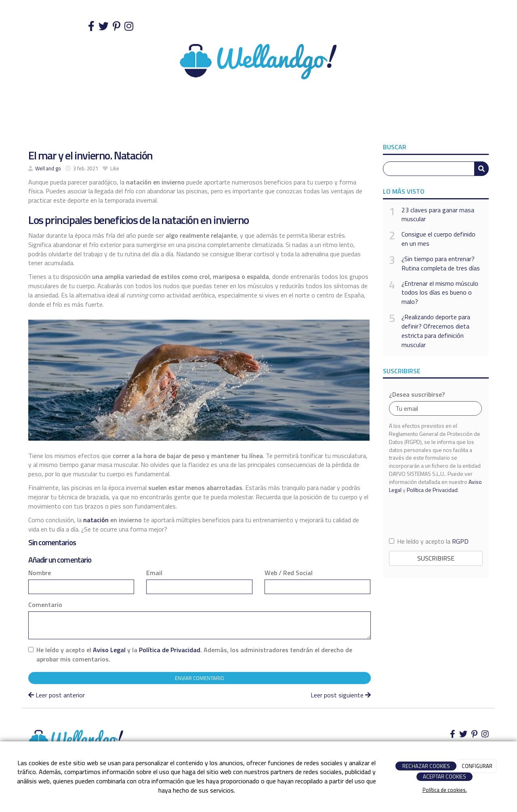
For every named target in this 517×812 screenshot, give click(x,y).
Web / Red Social (289, 573)
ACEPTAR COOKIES (444, 776)
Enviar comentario (200, 678)
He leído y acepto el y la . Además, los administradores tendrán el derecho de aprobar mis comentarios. (194, 655)
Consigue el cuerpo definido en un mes (438, 239)
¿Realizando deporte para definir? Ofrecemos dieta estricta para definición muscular (436, 331)
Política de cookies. (445, 790)
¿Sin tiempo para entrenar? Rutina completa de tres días (441, 264)
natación (96, 520)
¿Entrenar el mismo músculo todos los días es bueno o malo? (440, 293)
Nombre (40, 573)
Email (154, 573)
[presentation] (436, 515)
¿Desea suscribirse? (417, 394)
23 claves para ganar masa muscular (438, 215)
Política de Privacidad (170, 650)
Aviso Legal (109, 650)
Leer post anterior (57, 695)
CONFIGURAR (477, 766)
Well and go (48, 168)
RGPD (460, 541)
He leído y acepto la (429, 541)
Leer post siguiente (341, 695)
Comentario (45, 605)
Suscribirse (436, 558)
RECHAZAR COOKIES (426, 766)
